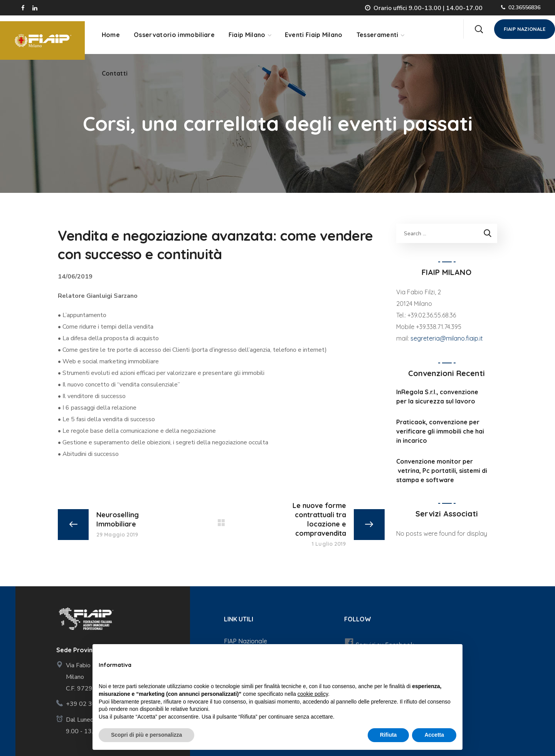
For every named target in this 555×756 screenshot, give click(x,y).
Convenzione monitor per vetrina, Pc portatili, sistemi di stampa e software (442, 471)
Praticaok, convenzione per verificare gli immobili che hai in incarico (440, 431)
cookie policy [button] (313, 694)
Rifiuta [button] (388, 735)
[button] (479, 29)
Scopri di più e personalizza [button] (146, 735)
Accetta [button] (434, 735)
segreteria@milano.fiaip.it (447, 338)
